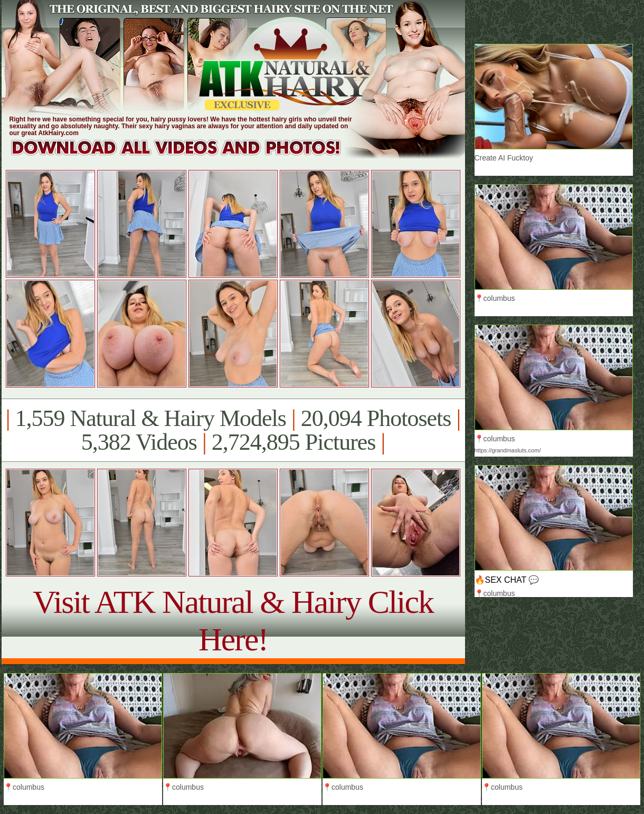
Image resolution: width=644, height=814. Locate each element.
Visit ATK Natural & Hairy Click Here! (233, 621)
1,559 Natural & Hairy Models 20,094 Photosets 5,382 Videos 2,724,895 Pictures (233, 430)
